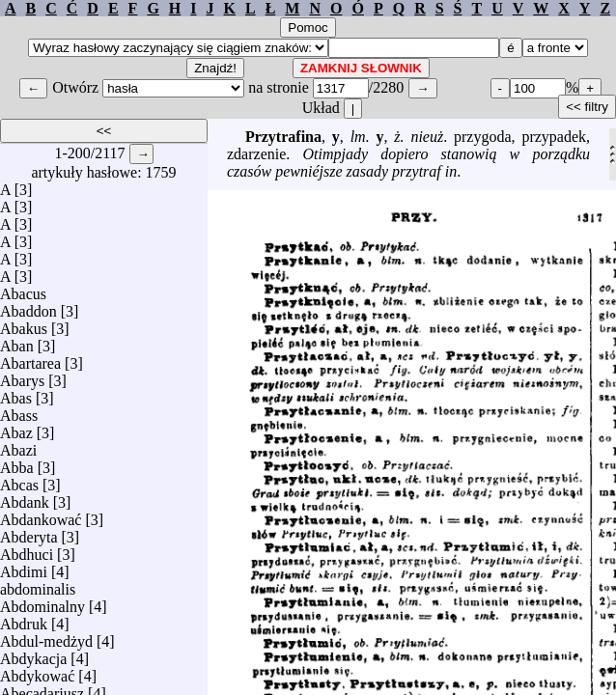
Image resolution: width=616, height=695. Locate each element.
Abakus (24, 324)
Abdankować (41, 515)
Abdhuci (27, 550)
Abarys (22, 376)
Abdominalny (42, 602)
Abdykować (37, 671)
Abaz (16, 428)
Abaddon (28, 306)
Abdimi (24, 567)
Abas (16, 393)
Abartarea (30, 359)
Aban (17, 341)
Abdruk (24, 619)
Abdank (25, 498)
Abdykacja (33, 654)
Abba (17, 463)
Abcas (19, 480)
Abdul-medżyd (46, 637)
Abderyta (29, 532)
